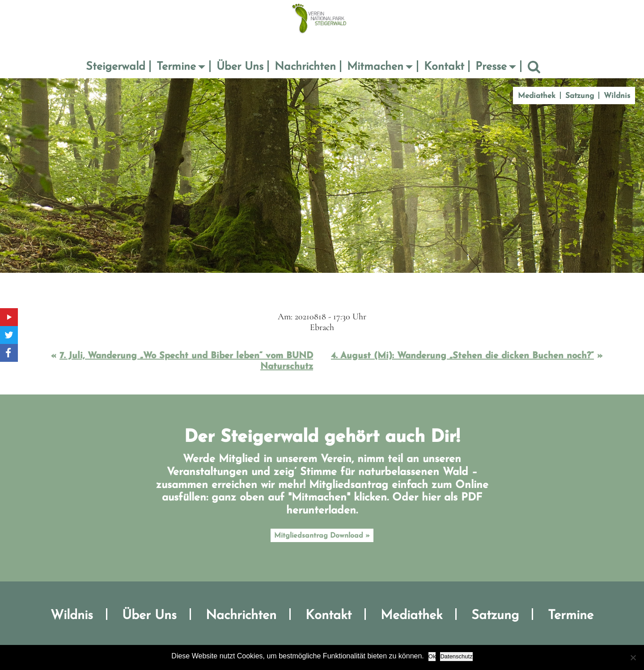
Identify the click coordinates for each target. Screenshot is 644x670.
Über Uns (240, 67)
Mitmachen (375, 67)
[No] (633, 657)
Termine (176, 67)
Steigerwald (116, 67)
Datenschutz (456, 656)
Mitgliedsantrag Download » (322, 536)
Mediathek (537, 96)
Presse (491, 67)
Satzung (580, 96)
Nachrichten (305, 67)
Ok (432, 656)
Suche (534, 67)
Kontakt (444, 67)
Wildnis (617, 96)
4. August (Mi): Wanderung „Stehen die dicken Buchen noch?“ (462, 356)
